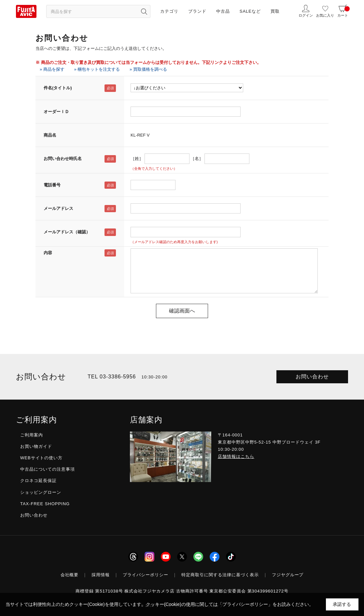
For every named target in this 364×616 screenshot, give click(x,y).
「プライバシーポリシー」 (245, 604)
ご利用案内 (32, 435)
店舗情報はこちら (236, 456)
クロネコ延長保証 (38, 481)
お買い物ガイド (36, 446)
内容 (48, 253)
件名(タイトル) (58, 88)
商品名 (50, 135)
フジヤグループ (288, 575)
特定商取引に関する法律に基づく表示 (220, 575)
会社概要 (70, 575)
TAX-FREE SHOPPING (45, 504)
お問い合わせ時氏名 (63, 159)
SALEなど (250, 11)
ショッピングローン (41, 492)
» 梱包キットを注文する (97, 69)
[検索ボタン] (144, 11)
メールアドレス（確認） (67, 232)
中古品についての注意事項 (48, 469)
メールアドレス (58, 208)
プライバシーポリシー (146, 575)
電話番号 (52, 185)
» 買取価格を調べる (148, 69)
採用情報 (101, 575)
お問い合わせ (312, 377)
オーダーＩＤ (56, 112)
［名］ (197, 159)
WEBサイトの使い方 (41, 458)
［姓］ (137, 159)
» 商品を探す (52, 69)
